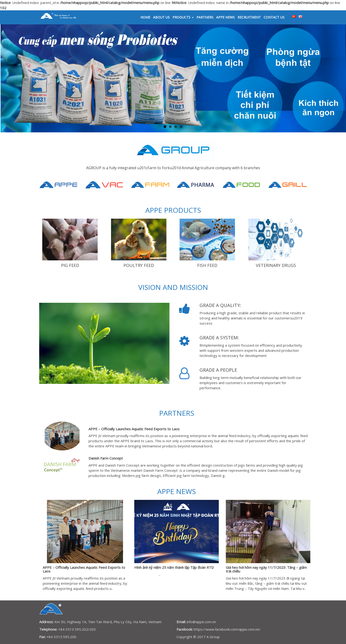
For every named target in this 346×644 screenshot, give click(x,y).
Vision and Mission (173, 287)
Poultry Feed (139, 265)
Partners (205, 17)
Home (145, 17)
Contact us (274, 17)
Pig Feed (70, 265)
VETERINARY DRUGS (276, 265)
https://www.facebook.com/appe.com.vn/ (227, 629)
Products (183, 17)
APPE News (225, 17)
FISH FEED (207, 265)
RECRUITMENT (249, 17)
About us (161, 17)
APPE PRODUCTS (173, 210)
